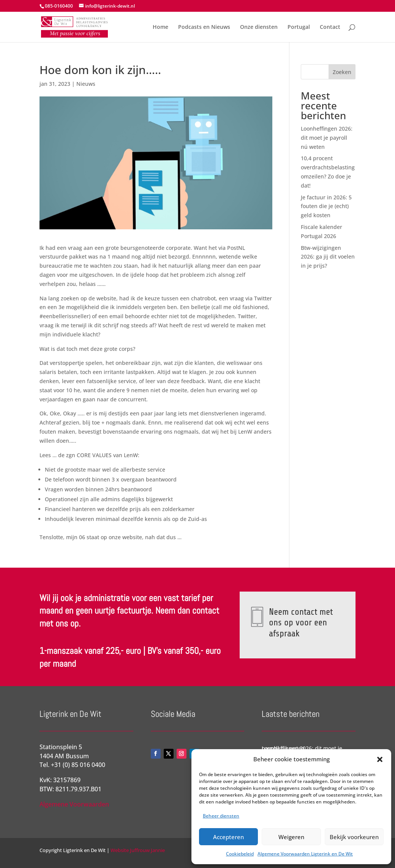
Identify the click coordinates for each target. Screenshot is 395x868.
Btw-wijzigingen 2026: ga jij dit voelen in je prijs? (328, 257)
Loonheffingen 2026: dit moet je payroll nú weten (327, 138)
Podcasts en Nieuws (204, 27)
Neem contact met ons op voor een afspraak (300, 622)
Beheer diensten (221, 816)
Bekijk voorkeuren (354, 837)
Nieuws (86, 84)
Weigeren (291, 837)
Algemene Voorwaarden (74, 804)
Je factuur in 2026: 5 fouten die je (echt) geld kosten (326, 206)
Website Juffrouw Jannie (137, 850)
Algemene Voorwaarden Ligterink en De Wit (305, 854)
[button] (380, 759)
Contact (330, 27)
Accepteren (228, 837)
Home (160, 27)
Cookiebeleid (240, 854)
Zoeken (342, 72)
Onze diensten (259, 27)
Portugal (299, 27)
